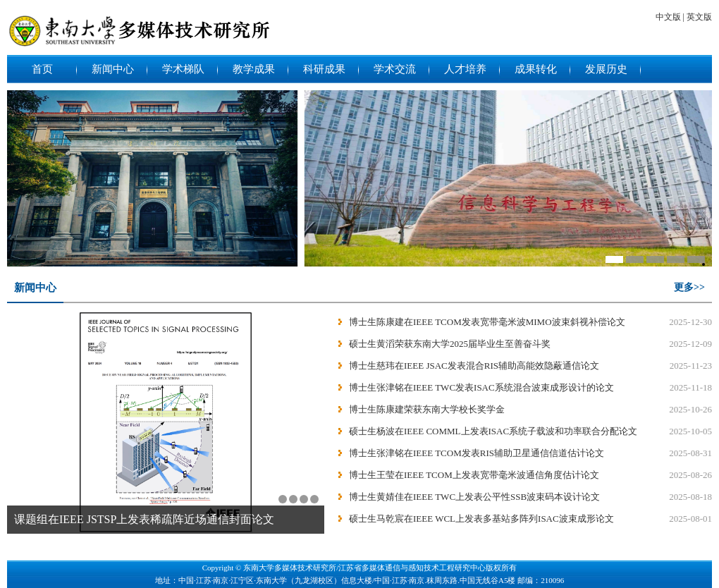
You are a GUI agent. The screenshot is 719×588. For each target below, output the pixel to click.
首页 (42, 69)
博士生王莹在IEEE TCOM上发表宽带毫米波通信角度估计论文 (474, 475)
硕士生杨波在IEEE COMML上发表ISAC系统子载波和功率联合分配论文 (493, 431)
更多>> (689, 287)
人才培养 (465, 69)
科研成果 (324, 69)
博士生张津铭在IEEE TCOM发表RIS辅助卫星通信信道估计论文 (477, 453)
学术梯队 (183, 69)
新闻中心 (113, 69)
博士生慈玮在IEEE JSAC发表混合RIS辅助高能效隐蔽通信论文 (474, 366)
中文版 (670, 17)
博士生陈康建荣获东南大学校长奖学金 (427, 409)
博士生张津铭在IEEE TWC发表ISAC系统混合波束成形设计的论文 (481, 387)
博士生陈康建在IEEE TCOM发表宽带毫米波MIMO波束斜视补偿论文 (487, 322)
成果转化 (536, 69)
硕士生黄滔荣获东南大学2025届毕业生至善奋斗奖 (450, 344)
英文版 (699, 17)
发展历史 (606, 69)
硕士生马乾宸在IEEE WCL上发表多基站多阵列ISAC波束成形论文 (481, 519)
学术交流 (395, 69)
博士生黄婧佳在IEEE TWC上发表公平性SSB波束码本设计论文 (474, 497)
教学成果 (254, 69)
